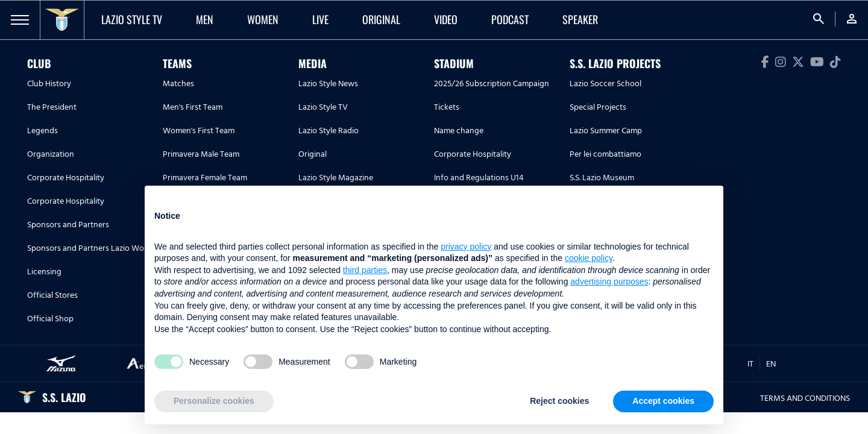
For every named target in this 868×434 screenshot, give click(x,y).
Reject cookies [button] (559, 401)
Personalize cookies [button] (214, 401)
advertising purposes (609, 281)
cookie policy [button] (589, 258)
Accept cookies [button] (663, 401)
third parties (365, 270)
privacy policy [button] (466, 247)
